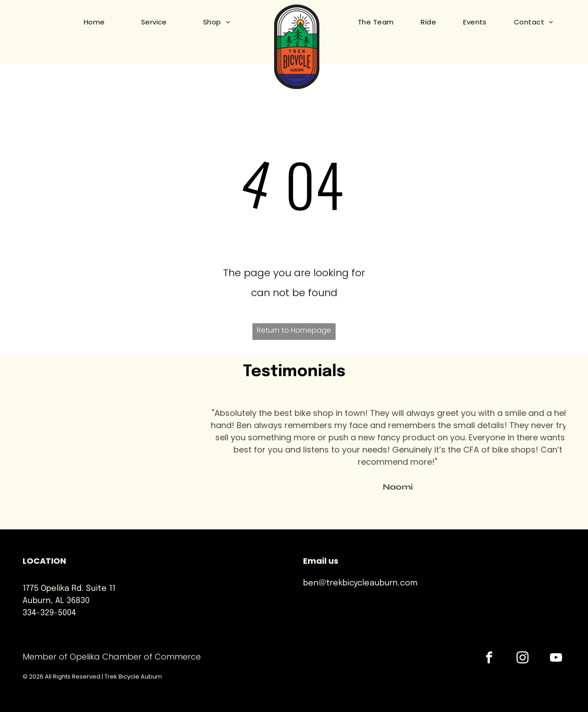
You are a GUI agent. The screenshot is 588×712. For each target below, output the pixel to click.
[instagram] (523, 659)
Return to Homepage (294, 330)
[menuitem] (85, 22)
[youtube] (556, 659)
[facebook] (489, 659)
